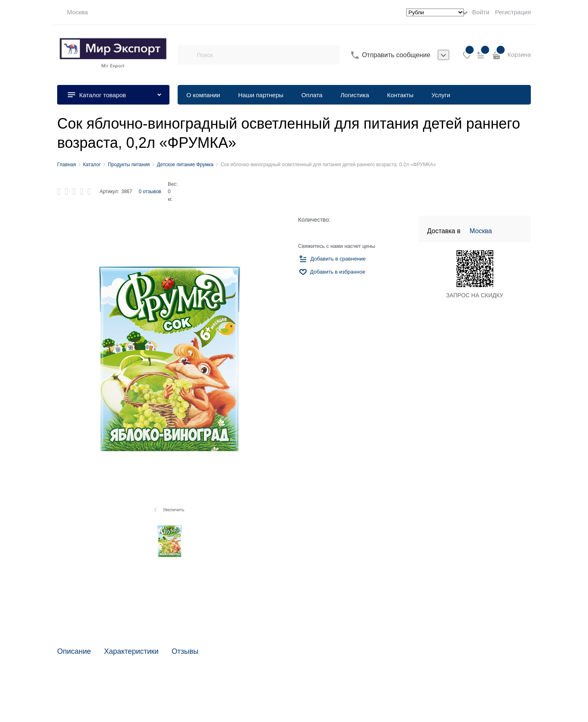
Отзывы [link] (185, 652)
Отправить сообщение (396, 55)
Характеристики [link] (131, 652)
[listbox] (443, 55)
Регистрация (513, 12)
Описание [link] (74, 652)
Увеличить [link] (173, 510)
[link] (72, 12)
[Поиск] (187, 55)
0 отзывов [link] (150, 192)
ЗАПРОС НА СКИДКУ (475, 295)
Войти (481, 12)
